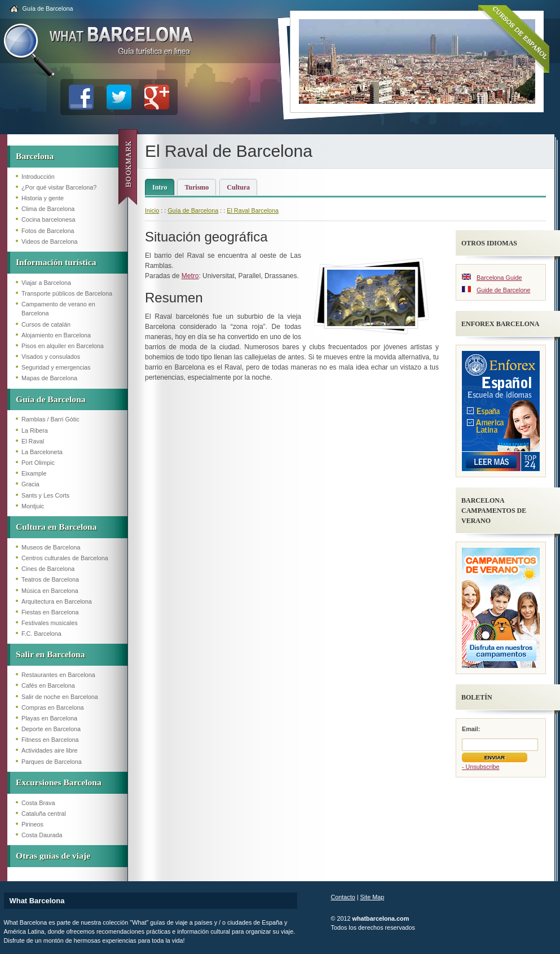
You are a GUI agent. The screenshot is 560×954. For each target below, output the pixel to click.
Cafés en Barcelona (48, 685)
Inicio (152, 210)
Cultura (238, 187)
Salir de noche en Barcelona (60, 697)
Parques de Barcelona (52, 762)
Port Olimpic (38, 463)
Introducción (38, 177)
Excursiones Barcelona (59, 782)
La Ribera (35, 430)
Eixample (34, 473)
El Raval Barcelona (253, 210)
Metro (190, 276)
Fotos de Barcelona (48, 231)
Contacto (343, 897)
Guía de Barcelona (48, 8)
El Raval (33, 441)
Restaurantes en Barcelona (58, 675)
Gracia (30, 484)
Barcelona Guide (499, 278)
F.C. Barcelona (41, 634)
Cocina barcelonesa (48, 219)
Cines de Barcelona (48, 569)
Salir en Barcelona (50, 654)
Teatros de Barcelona (50, 579)
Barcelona (35, 156)
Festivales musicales (50, 623)
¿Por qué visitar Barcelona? (59, 187)
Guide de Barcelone (503, 290)
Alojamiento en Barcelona (56, 335)
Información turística (56, 262)
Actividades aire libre (50, 750)
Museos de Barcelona (51, 547)
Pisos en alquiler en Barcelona (63, 346)
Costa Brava (38, 803)
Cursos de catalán (46, 324)
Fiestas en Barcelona (50, 612)
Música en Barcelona (50, 591)
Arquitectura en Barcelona (57, 601)
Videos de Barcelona (49, 241)
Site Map (372, 897)
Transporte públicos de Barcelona (67, 293)
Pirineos (32, 824)
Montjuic (33, 506)
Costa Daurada (42, 835)
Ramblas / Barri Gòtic (50, 419)
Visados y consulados (51, 357)
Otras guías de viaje (53, 856)
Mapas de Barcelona (49, 378)
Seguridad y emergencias (56, 367)
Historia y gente (43, 198)
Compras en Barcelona (52, 707)
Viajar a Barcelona (46, 283)
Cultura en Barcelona (56, 527)
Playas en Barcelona (49, 718)
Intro (160, 187)
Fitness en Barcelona (50, 740)
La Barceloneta (42, 452)
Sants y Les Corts (45, 495)
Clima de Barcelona (48, 209)
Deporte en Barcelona (51, 729)
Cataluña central (44, 814)
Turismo (197, 187)
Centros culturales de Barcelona (65, 558)
